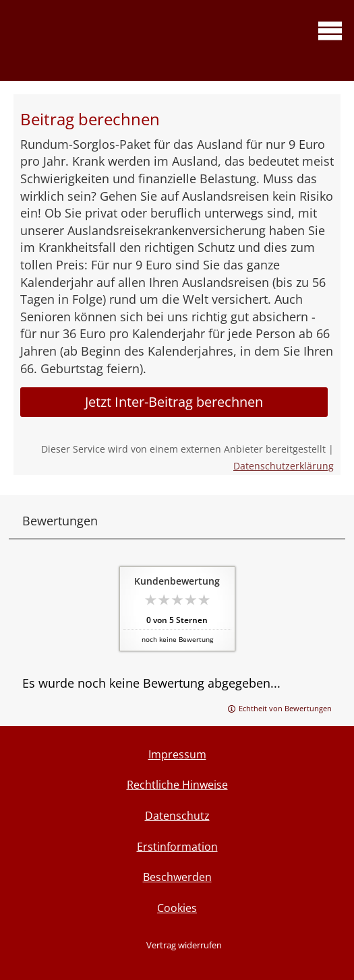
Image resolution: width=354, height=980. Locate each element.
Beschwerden (177, 877)
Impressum (177, 754)
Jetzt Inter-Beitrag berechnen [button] (174, 402)
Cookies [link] (177, 908)
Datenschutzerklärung (284, 466)
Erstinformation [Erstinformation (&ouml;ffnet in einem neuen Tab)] (177, 847)
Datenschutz (177, 816)
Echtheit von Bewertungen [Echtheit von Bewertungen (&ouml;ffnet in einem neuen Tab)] (285, 708)
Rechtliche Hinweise (177, 785)
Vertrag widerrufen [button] (184, 945)
